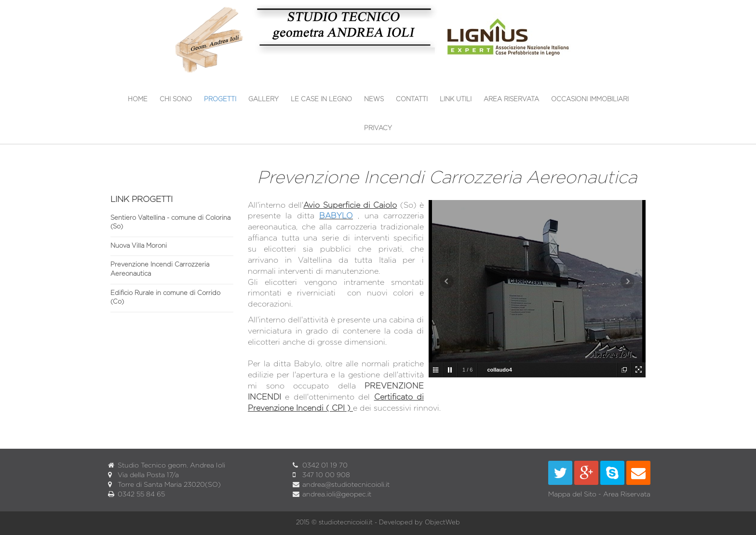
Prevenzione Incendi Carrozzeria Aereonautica (160, 269)
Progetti (220, 100)
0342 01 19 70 (325, 466)
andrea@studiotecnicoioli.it (346, 485)
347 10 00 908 (326, 475)
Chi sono (176, 100)
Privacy (378, 128)
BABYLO (336, 216)
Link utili (456, 100)
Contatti (412, 100)
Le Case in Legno (321, 100)
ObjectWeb (442, 523)
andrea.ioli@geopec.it (337, 495)
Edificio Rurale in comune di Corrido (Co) (165, 298)
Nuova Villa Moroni (139, 246)
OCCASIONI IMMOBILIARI (590, 100)
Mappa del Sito (572, 495)
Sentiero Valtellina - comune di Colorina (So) (170, 223)
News (374, 100)
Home (138, 100)
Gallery (263, 100)
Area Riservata (511, 100)
